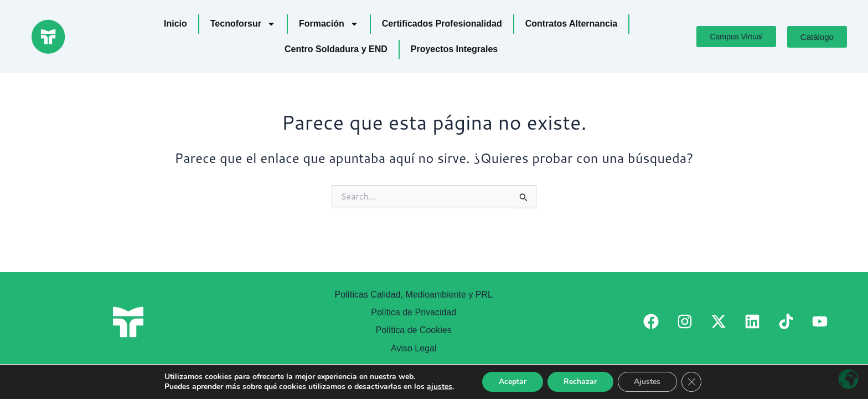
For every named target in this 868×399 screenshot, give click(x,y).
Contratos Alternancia (572, 24)
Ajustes (648, 382)
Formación (329, 24)
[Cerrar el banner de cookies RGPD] (692, 382)
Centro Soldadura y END (336, 49)
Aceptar (512, 382)
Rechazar (580, 382)
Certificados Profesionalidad (442, 24)
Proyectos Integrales (454, 49)
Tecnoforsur (243, 24)
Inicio (175, 24)
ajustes (439, 387)
